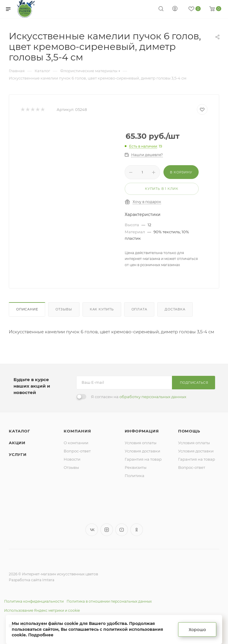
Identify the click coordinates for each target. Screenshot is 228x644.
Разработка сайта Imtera (32, 580)
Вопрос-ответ (77, 451)
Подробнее (41, 635)
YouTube (122, 530)
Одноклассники (137, 530)
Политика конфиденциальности (34, 601)
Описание (27, 309)
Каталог (20, 431)
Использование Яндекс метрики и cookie (42, 610)
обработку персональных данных (153, 397)
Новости (72, 459)
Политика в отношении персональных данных (109, 601)
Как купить (102, 309)
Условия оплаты (141, 443)
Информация (142, 431)
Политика (135, 476)
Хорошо (197, 630)
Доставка (175, 309)
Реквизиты (136, 467)
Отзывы (64, 309)
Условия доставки (142, 451)
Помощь (189, 431)
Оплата (139, 309)
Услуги (18, 454)
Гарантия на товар (143, 459)
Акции (17, 443)
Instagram (107, 530)
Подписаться (194, 383)
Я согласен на (139, 397)
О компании (76, 443)
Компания (77, 431)
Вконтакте (92, 530)
